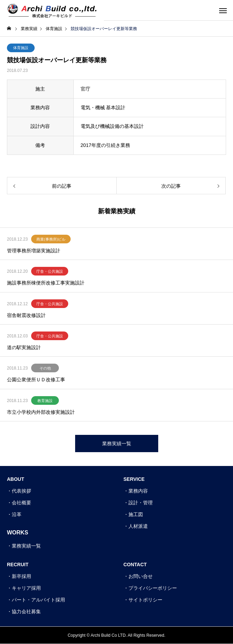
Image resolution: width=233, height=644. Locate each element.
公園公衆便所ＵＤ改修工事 (36, 380)
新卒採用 (21, 576)
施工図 (136, 514)
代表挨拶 (21, 491)
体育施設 (21, 48)
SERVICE (134, 479)
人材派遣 (138, 526)
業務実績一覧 (26, 546)
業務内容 (138, 491)
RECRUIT (18, 564)
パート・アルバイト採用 (38, 600)
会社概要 (21, 503)
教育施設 (45, 401)
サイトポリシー (145, 600)
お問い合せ (141, 576)
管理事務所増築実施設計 (34, 251)
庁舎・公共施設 (50, 271)
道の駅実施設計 (24, 347)
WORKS (17, 533)
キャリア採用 (26, 588)
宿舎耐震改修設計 (26, 315)
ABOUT (16, 479)
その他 (45, 368)
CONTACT (135, 564)
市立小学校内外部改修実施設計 (41, 412)
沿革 (17, 514)
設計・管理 (141, 503)
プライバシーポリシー (153, 588)
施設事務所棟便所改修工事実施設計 (46, 283)
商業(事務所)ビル (51, 239)
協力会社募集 (26, 612)
